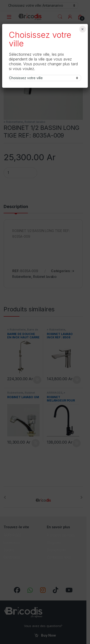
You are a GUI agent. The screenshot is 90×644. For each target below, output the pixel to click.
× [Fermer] (82, 29)
